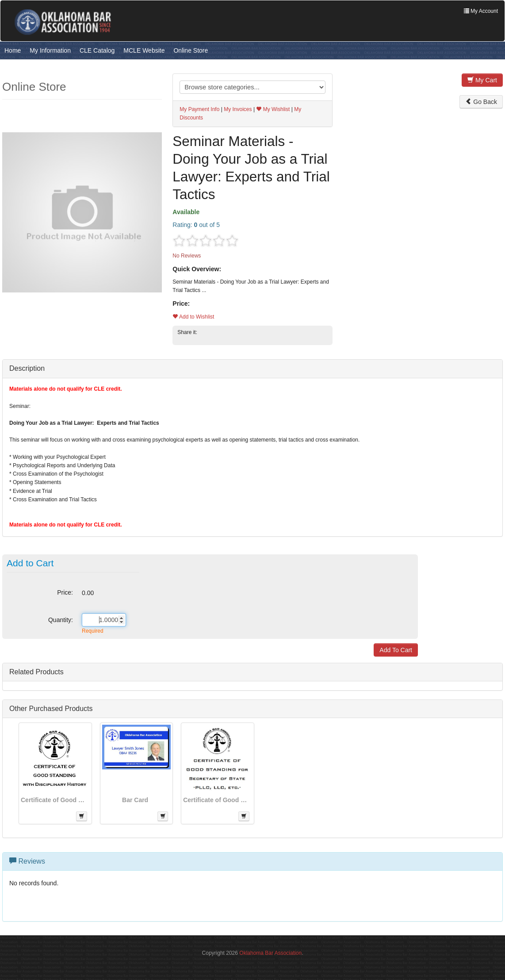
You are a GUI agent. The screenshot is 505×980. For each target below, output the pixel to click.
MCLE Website (144, 50)
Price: (65, 592)
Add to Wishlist (193, 317)
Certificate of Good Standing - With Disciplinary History (54, 800)
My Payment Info (199, 109)
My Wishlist (273, 109)
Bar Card (135, 800)
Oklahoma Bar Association (270, 953)
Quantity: (61, 620)
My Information (50, 50)
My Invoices (238, 109)
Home (13, 50)
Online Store (191, 50)
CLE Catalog (97, 50)
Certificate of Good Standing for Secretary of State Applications (216, 800)
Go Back (481, 102)
